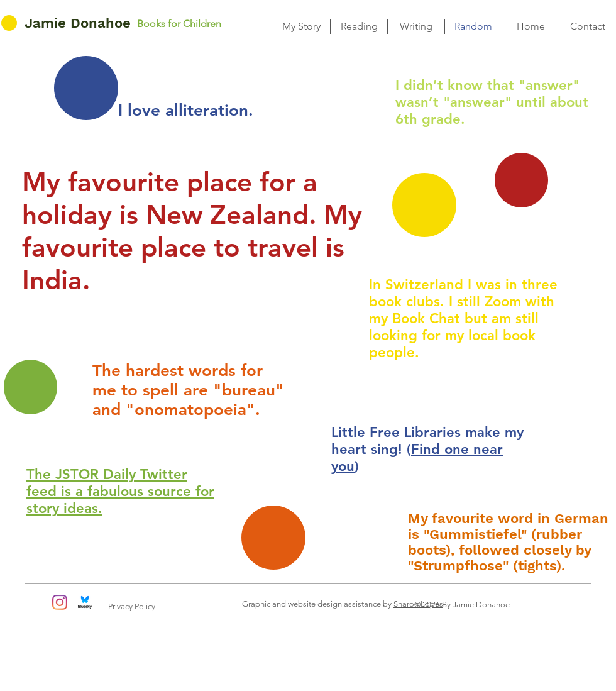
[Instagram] (60, 602)
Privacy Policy (132, 606)
